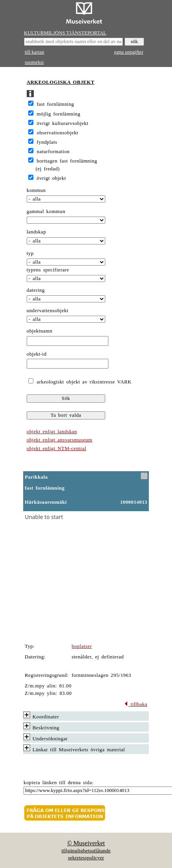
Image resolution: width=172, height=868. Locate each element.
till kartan (34, 52)
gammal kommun (46, 212)
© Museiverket (86, 843)
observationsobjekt (58, 133)
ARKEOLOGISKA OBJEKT (61, 82)
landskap (37, 232)
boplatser (82, 646)
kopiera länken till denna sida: (59, 783)
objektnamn (40, 331)
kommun (36, 190)
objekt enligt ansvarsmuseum (59, 440)
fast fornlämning (56, 104)
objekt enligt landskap (52, 432)
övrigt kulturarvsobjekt (63, 123)
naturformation (53, 152)
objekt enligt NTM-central (57, 448)
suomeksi (34, 62)
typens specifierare (48, 270)
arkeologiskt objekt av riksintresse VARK (83, 382)
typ (30, 253)
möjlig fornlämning (59, 114)
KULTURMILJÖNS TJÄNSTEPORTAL (65, 33)
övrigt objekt (51, 178)
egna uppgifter (129, 52)
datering (36, 290)
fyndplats (47, 142)
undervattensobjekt (48, 311)
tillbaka (136, 704)
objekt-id (37, 354)
